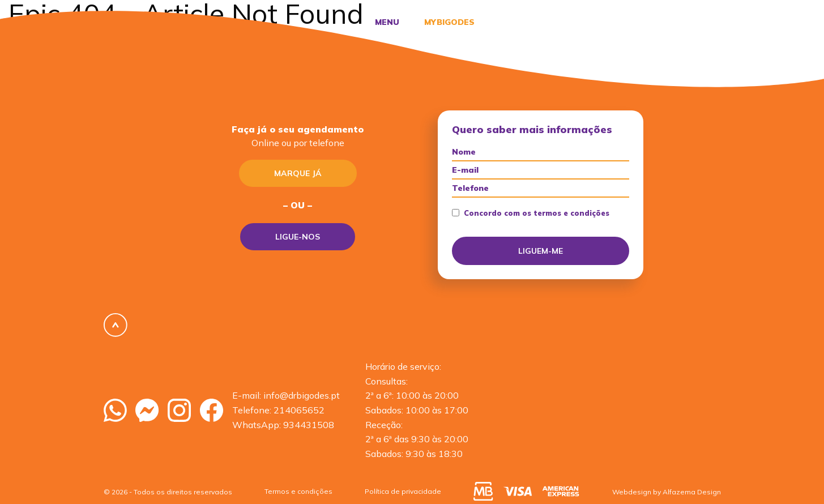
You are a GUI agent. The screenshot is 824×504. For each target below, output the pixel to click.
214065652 (299, 410)
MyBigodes (448, 22)
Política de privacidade (403, 491)
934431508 (309, 425)
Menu (387, 22)
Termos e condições (298, 491)
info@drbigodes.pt (302, 395)
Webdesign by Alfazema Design (667, 492)
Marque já (298, 173)
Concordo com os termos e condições (531, 213)
